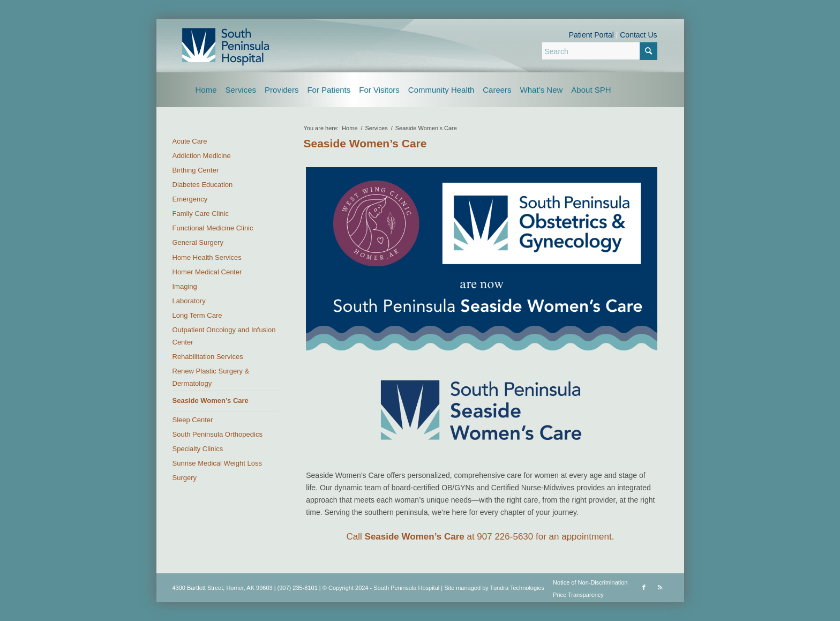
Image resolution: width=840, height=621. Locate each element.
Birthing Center (196, 170)
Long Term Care (197, 315)
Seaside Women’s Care (365, 143)
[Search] (600, 51)
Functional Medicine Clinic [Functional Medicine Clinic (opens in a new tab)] (213, 228)
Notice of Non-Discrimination (590, 582)
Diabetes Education (203, 185)
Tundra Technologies (517, 588)
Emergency (190, 199)
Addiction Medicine (202, 156)
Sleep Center (193, 420)
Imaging (185, 286)
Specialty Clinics (198, 449)
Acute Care (190, 141)
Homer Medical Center (207, 272)
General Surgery (198, 242)
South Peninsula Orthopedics (217, 434)
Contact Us (638, 35)
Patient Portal (591, 35)
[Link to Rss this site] (660, 587)
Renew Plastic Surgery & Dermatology (211, 377)
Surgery (185, 478)
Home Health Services (207, 257)
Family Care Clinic (201, 214)
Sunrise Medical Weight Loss (217, 463)
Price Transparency (578, 595)
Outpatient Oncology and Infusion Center (224, 336)
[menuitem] (206, 90)
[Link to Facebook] (644, 587)
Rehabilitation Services (208, 357)
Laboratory (189, 301)
